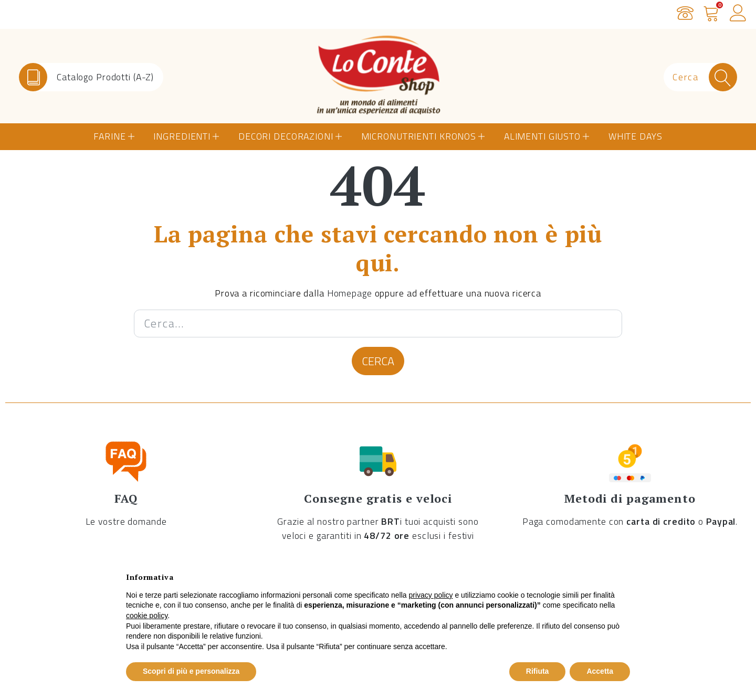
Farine (109, 136)
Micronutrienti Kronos (419, 136)
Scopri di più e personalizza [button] (191, 671)
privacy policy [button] (431, 595)
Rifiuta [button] (538, 671)
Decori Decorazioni (286, 136)
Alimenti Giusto (542, 136)
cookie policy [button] (147, 616)
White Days (636, 136)
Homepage (350, 293)
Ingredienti (182, 136)
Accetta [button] (600, 671)
